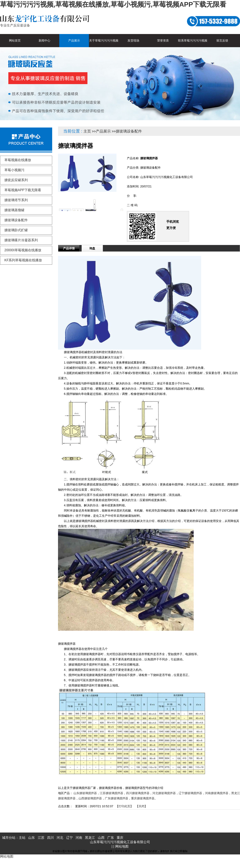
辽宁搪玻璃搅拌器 (190, 793)
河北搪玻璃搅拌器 (164, 793)
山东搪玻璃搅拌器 (85, 793)
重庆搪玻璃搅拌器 (143, 798)
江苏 (41, 838)
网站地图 (122, 846)
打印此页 (124, 806)
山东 (32, 838)
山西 (101, 838)
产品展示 (103, 131)
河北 (60, 838)
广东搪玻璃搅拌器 (116, 798)
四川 (51, 838)
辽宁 (69, 838)
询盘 (92, 248)
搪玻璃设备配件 (129, 131)
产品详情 (69, 248)
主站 (22, 838)
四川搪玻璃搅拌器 (138, 793)
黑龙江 (90, 838)
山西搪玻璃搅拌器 (90, 798)
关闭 (141, 806)
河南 (79, 838)
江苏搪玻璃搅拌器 (111, 793)
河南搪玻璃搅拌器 (217, 793)
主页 (87, 131)
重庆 (120, 838)
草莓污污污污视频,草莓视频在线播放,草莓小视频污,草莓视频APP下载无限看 (113, 4)
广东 (111, 838)
